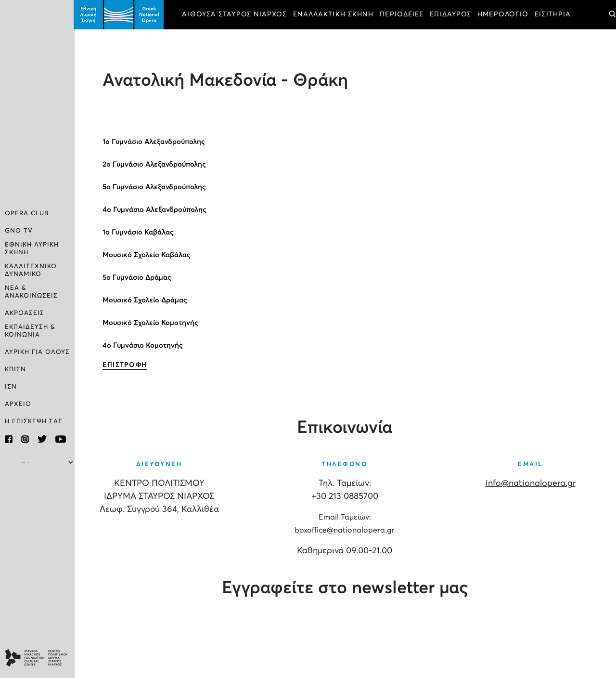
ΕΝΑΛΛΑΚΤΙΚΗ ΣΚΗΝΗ (334, 14)
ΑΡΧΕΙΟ (18, 404)
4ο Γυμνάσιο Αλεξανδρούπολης (155, 210)
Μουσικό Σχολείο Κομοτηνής (151, 323)
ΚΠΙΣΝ (15, 370)
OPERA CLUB (27, 214)
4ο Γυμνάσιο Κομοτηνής (144, 346)
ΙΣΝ (11, 387)
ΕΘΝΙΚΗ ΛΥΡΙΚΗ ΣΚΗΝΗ (32, 249)
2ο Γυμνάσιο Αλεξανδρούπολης (155, 164)
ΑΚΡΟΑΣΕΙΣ (25, 313)
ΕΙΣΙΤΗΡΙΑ (554, 14)
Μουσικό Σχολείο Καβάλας (148, 255)
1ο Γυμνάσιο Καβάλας (139, 232)
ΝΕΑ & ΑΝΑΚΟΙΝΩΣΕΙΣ (31, 292)
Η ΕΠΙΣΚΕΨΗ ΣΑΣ (34, 422)
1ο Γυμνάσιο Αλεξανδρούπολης (155, 142)
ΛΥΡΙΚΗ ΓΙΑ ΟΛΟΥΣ (37, 352)
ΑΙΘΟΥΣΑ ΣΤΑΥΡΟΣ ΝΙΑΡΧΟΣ (236, 14)
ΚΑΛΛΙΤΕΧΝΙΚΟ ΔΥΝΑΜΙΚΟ (31, 270)
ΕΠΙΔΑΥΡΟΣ (452, 14)
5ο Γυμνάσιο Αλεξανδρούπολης (155, 187)
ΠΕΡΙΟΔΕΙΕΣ (403, 14)
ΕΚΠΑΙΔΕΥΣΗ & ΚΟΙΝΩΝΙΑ (30, 331)
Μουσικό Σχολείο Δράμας (146, 300)
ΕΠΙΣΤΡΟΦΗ (126, 365)
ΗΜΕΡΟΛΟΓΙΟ (504, 14)
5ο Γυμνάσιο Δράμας (138, 278)
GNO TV (19, 231)
